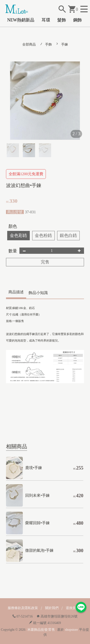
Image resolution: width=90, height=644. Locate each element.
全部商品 (29, 44)
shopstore (72, 630)
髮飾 (62, 20)
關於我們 (52, 608)
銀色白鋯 (68, 235)
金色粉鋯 (43, 235)
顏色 (13, 226)
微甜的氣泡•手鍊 (39, 550)
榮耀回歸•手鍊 (37, 523)
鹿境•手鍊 (34, 468)
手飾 (48, 44)
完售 (45, 262)
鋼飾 (78, 20)
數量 (13, 251)
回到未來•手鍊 (37, 495)
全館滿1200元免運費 (26, 174)
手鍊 (65, 44)
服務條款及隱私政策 (23, 608)
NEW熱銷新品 (21, 20)
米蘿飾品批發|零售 (41, 630)
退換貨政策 (74, 608)
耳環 (46, 20)
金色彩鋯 (18, 235)
